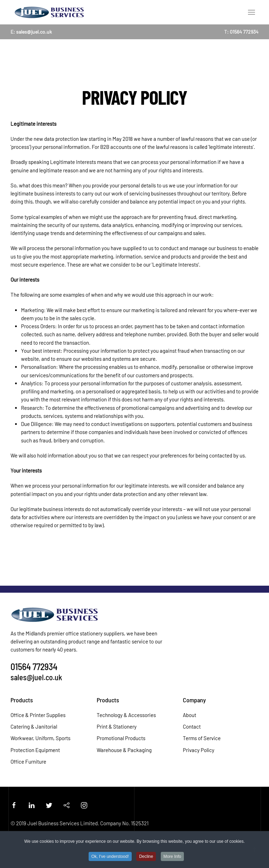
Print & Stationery (117, 726)
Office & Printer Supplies (38, 715)
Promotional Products (121, 738)
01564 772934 (244, 32)
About (189, 715)
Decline (146, 857)
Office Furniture (28, 762)
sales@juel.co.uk (34, 32)
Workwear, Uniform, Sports (40, 738)
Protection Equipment (35, 750)
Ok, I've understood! (110, 857)
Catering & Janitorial (34, 726)
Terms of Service (202, 738)
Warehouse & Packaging (124, 750)
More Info (173, 857)
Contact (192, 726)
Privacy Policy (199, 750)
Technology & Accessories (126, 715)
